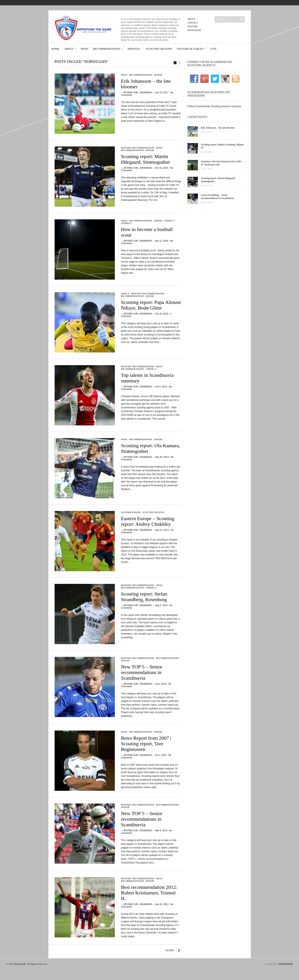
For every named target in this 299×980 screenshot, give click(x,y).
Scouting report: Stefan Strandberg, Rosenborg (144, 597)
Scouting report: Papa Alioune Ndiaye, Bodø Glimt (151, 305)
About (191, 19)
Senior (158, 75)
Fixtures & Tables (190, 49)
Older (170, 950)
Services (134, 49)
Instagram (194, 30)
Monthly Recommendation (138, 148)
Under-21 (127, 223)
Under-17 (170, 221)
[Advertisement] (216, 240)
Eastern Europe (131, 512)
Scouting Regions (159, 49)
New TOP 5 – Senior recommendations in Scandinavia (142, 672)
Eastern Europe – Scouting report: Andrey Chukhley (148, 521)
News (85, 49)
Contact (193, 23)
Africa (125, 294)
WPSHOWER (286, 964)
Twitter (192, 26)
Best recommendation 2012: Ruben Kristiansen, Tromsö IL (149, 893)
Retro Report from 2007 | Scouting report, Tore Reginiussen (146, 744)
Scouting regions (153, 512)
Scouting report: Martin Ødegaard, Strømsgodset (146, 159)
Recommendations (107, 49)
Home (55, 49)
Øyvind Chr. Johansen (138, 92)
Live (213, 49)
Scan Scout (20, 964)
